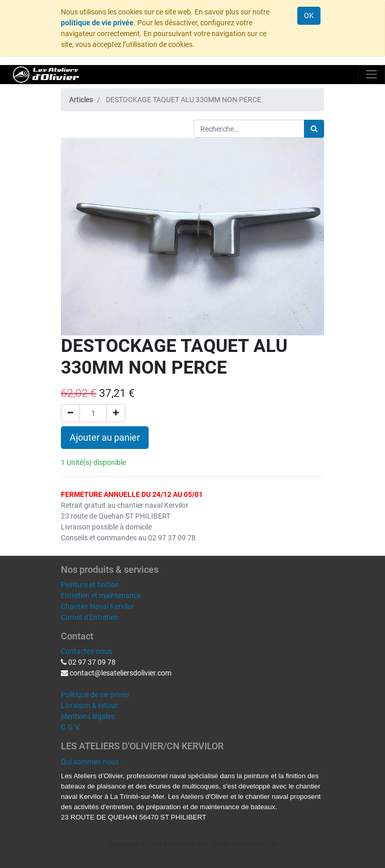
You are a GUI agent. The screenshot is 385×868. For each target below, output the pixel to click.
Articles (81, 100)
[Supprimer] (70, 413)
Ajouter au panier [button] (105, 438)
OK (309, 15)
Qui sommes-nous (90, 762)
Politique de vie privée (95, 695)
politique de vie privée (97, 23)
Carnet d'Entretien (90, 617)
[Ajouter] (116, 413)
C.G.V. (71, 727)
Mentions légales (88, 716)
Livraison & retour (89, 705)
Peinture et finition (90, 585)
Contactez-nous (86, 651)
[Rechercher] (314, 129)
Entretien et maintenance (101, 596)
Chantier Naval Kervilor (98, 606)
